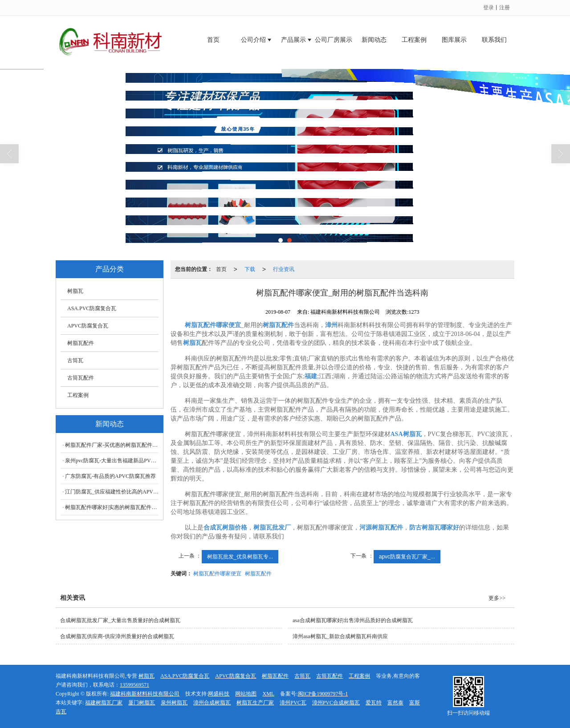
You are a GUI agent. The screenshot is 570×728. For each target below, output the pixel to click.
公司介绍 (253, 40)
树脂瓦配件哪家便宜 (217, 574)
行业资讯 (284, 269)
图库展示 (454, 40)
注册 (505, 8)
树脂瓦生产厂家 (255, 703)
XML (268, 694)
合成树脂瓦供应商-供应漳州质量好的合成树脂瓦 (117, 636)
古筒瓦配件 (81, 378)
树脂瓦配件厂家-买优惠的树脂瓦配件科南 (112, 445)
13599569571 (134, 685)
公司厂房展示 (334, 40)
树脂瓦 (75, 291)
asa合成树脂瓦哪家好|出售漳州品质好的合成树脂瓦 (353, 620)
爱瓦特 (374, 703)
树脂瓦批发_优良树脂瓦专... (240, 557)
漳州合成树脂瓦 (212, 703)
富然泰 (395, 703)
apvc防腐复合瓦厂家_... (407, 557)
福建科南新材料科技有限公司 (145, 694)
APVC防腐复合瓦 (88, 326)
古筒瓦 (75, 360)
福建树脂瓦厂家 (104, 703)
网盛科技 (219, 694)
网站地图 (246, 694)
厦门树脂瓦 (142, 703)
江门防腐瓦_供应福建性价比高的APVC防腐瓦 (112, 492)
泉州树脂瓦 (174, 703)
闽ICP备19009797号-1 (323, 694)
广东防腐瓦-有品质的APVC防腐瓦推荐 (110, 476)
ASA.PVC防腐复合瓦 (92, 308)
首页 (213, 40)
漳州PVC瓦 (293, 703)
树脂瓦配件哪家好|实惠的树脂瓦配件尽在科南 (112, 507)
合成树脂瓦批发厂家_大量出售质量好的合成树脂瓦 (120, 620)
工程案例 (414, 40)
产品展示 (293, 40)
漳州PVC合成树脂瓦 (336, 703)
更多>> (497, 598)
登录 (489, 8)
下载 (250, 269)
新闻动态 (374, 40)
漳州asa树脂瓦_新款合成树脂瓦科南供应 (340, 636)
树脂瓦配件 (258, 574)
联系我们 (494, 40)
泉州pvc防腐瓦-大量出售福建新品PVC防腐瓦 (112, 461)
